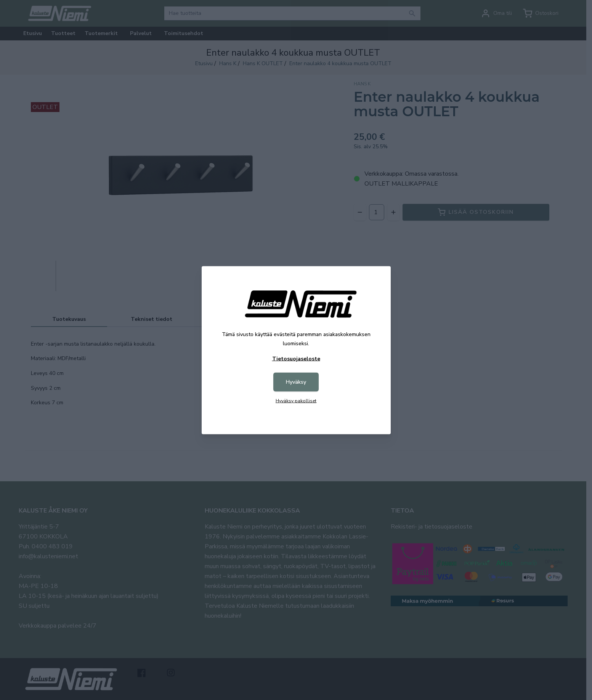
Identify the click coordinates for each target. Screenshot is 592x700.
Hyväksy (296, 382)
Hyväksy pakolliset (296, 400)
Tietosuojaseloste (296, 358)
